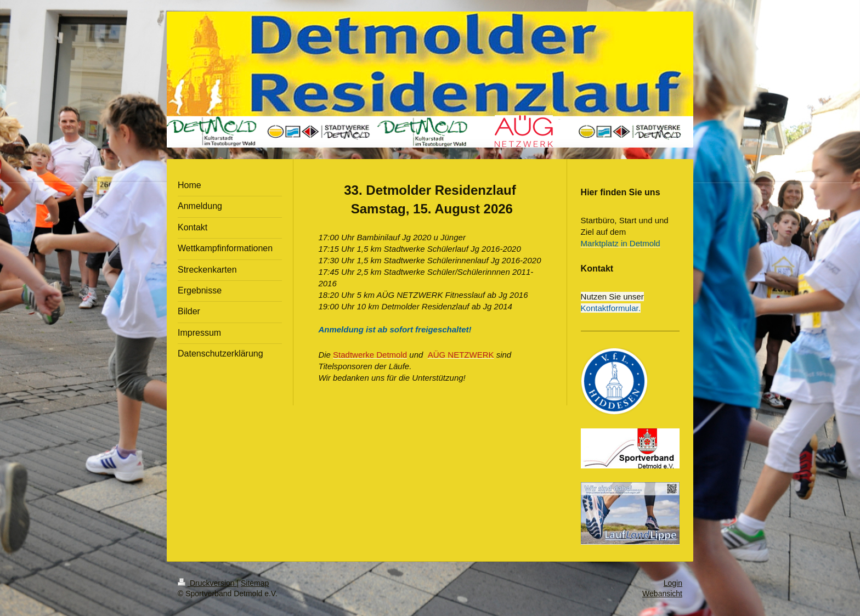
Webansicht (662, 594)
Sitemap (255, 583)
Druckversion (207, 583)
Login (673, 583)
